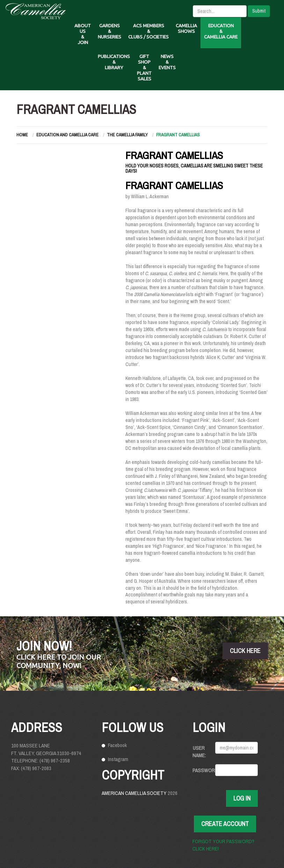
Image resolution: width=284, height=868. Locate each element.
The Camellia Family (127, 135)
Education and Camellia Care (67, 135)
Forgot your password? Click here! (223, 845)
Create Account (225, 824)
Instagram (118, 759)
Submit (259, 11)
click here (245, 651)
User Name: (199, 752)
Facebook (117, 745)
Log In (242, 798)
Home (22, 135)
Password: (201, 770)
